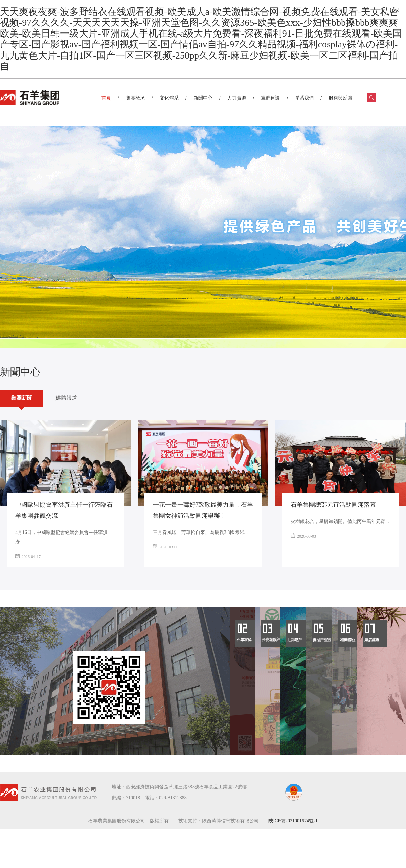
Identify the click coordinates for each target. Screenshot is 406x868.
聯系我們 (304, 98)
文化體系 (169, 98)
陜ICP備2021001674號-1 (293, 821)
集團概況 (135, 98)
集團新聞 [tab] (22, 398)
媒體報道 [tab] (66, 398)
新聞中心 (203, 98)
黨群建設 (270, 98)
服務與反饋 (340, 98)
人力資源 (237, 98)
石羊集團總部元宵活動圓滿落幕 (333, 505)
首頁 (106, 98)
